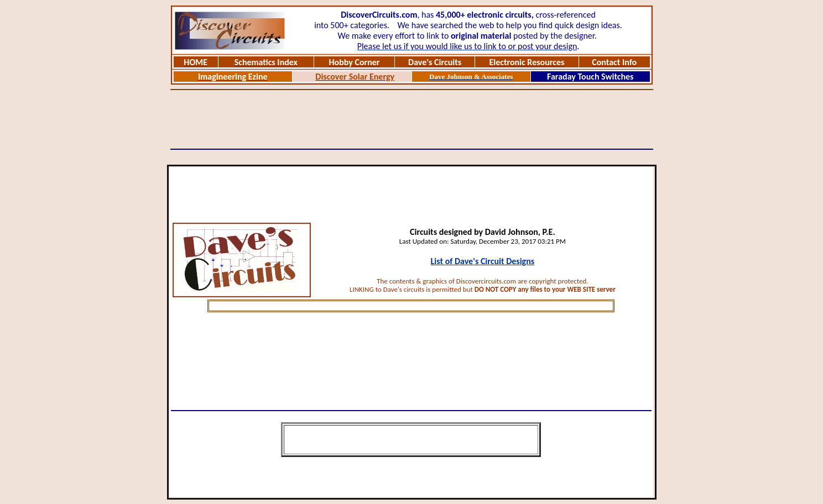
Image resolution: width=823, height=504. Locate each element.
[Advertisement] (411, 119)
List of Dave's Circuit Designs (483, 261)
